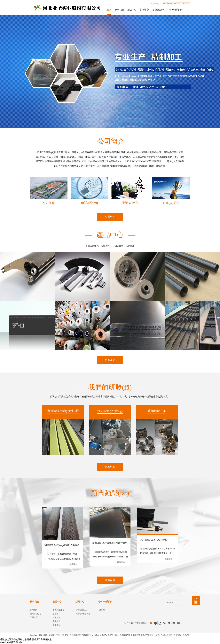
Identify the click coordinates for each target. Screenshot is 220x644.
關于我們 (119, 10)
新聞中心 (144, 10)
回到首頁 (137, 635)
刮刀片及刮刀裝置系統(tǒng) (138, 623)
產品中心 (132, 10)
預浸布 (56, 614)
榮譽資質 (34, 618)
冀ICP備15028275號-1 (123, 635)
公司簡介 (49, 203)
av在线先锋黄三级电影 (11, 642)
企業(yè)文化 (130, 203)
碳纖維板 (57, 618)
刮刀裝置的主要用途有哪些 (153, 540)
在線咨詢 (102, 610)
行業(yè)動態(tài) (83, 614)
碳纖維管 (57, 621)
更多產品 (110, 360)
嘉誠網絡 (186, 635)
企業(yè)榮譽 (171, 203)
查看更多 (110, 217)
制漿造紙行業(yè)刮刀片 (63, 411)
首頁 (109, 10)
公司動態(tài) (81, 610)
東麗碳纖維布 (59, 610)
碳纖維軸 (57, 625)
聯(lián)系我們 (176, 10)
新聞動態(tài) (89, 203)
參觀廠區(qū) (159, 10)
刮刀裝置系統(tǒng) (110, 411)
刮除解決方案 (157, 411)
